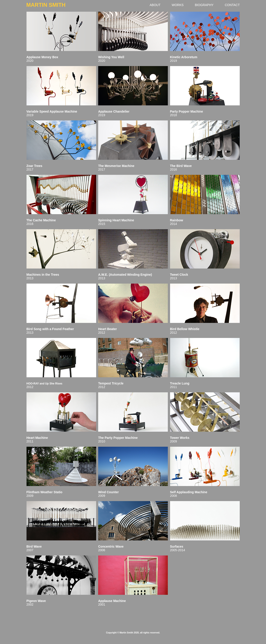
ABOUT (155, 5)
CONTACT (232, 5)
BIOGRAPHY (204, 5)
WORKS (178, 5)
